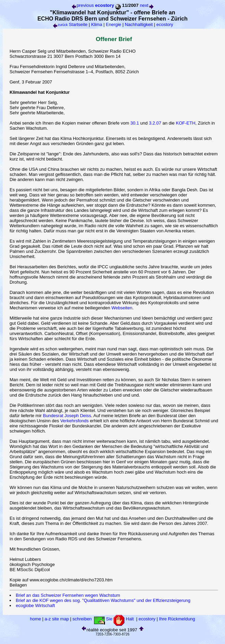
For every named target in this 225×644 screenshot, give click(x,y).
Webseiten (122, 308)
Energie (114, 24)
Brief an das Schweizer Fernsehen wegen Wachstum (68, 595)
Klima (97, 24)
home (35, 619)
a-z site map (57, 619)
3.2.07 (155, 123)
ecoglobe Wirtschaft (35, 606)
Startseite (78, 24)
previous (82, 5)
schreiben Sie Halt (104, 619)
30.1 (135, 123)
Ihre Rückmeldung (177, 619)
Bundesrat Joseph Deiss (67, 416)
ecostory (165, 24)
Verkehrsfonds (74, 421)
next (147, 5)
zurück (60, 25)
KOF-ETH (186, 123)
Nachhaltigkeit (139, 24)
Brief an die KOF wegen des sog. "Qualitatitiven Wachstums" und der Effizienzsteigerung (103, 600)
